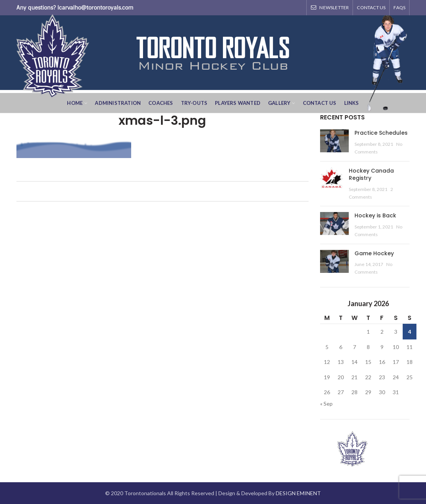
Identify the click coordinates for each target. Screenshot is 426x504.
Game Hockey (374, 253)
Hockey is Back (375, 215)
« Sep (326, 404)
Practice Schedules (381, 133)
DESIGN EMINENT (298, 493)
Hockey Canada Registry (371, 175)
